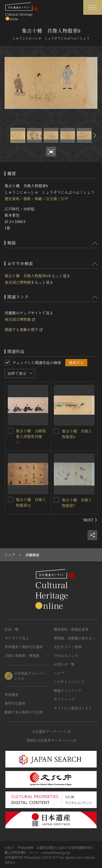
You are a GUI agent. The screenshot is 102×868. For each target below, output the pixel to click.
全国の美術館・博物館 (22, 656)
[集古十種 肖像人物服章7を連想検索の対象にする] (56, 500)
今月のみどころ (66, 656)
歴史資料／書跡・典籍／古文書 (31, 199)
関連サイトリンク (68, 691)
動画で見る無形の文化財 (24, 712)
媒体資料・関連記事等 (71, 629)
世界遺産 (12, 695)
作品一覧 (12, 629)
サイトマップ (64, 699)
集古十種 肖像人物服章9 (26, 276)
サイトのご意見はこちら (73, 708)
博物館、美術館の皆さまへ (75, 638)
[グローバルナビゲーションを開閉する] (93, 7)
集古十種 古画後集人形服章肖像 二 (31, 436)
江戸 (64, 199)
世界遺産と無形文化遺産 (24, 647)
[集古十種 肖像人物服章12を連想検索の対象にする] (10, 500)
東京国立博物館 (18, 282)
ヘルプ (59, 673)
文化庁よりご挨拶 (68, 647)
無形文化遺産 (15, 703)
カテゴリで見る (17, 638)
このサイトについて (69, 682)
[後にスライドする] (94, 135)
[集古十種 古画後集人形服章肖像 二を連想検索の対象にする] (10, 431)
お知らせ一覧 (64, 664)
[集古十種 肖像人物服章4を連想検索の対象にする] (56, 431)
